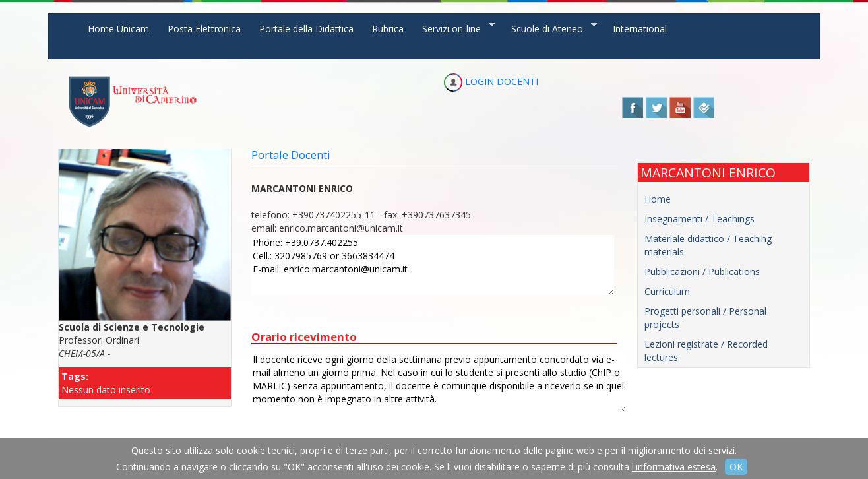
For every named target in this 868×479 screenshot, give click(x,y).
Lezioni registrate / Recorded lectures (706, 351)
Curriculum (667, 291)
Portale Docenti (291, 155)
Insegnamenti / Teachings (699, 219)
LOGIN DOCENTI (491, 81)
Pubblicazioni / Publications (702, 271)
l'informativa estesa (674, 467)
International (640, 29)
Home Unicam (118, 29)
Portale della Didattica (306, 29)
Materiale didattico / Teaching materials (708, 245)
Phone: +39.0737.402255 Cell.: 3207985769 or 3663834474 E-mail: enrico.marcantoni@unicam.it (433, 265)
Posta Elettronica (204, 29)
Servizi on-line (454, 28)
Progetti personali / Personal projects (705, 318)
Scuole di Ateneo (549, 28)
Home (658, 199)
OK (736, 467)
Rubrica (388, 29)
